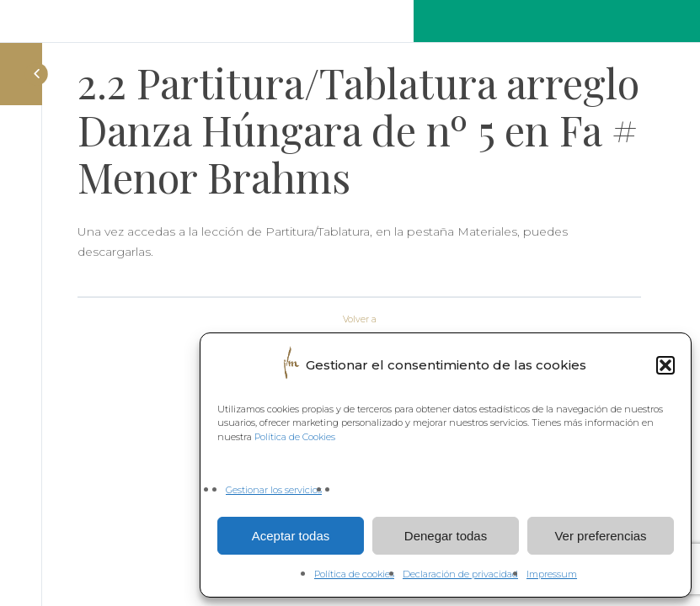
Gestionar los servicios (274, 490)
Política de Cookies (295, 437)
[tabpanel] (359, 253)
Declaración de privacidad (460, 574)
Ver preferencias (600, 536)
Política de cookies (354, 574)
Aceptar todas (291, 536)
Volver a (360, 319)
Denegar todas (446, 536)
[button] (665, 365)
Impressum (552, 574)
